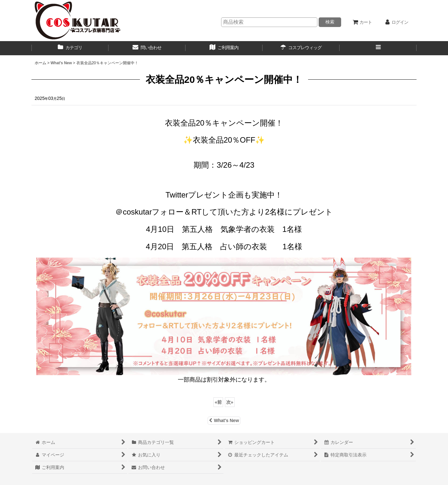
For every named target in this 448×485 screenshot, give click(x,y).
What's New (224, 420)
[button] (378, 48)
